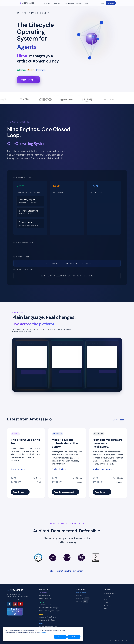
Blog (105, 599)
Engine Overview (45, 595)
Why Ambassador (69, 3)
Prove (42, 624)
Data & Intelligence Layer (48, 626)
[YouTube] (21, 604)
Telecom (79, 595)
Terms (117, 640)
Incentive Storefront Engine (49, 608)
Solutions (58, 3)
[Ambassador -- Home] (29, 3)
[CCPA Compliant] (96, 558)
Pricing (87, 3)
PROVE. (41, 70)
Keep (41, 614)
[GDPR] (67, 558)
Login (103, 3)
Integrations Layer (46, 599)
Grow (42, 602)
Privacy (110, 640)
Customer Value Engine (48, 617)
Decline (74, 637)
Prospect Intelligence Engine (49, 611)
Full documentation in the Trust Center (67, 571)
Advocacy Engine (45, 605)
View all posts (120, 420)
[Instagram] (15, 604)
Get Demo (111, 3)
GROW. (22, 70)
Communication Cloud (47, 620)
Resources (79, 3)
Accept (60, 637)
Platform (48, 3)
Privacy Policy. (43, 633)
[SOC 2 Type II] (38, 558)
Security (124, 640)
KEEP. (31, 70)
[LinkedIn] (9, 604)
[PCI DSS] (53, 558)
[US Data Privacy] (81, 558)
